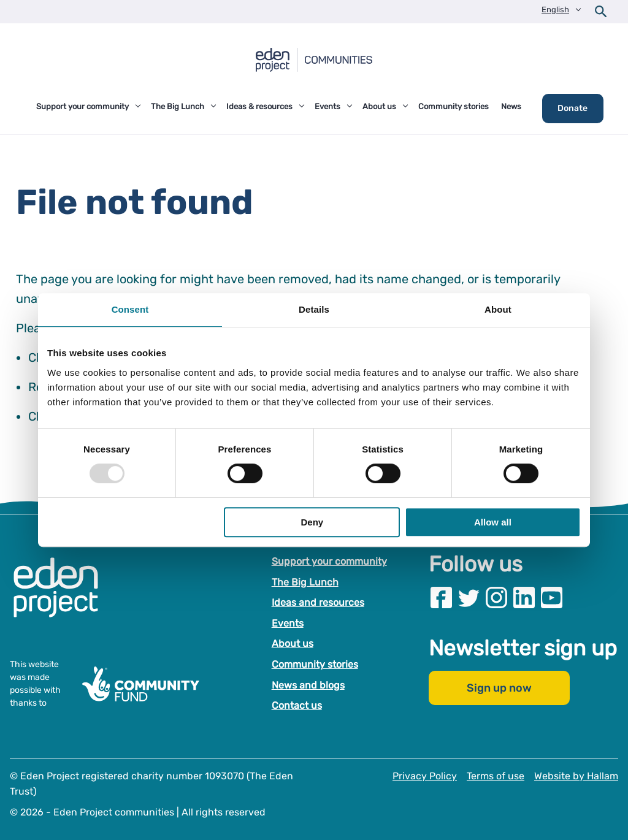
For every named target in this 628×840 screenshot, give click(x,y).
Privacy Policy (425, 776)
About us (293, 644)
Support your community (329, 561)
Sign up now (499, 689)
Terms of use (496, 776)
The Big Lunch (305, 582)
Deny (312, 522)
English (555, 10)
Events (288, 623)
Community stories (315, 664)
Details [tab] (314, 309)
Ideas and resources (318, 602)
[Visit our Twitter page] (469, 598)
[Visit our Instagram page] (496, 598)
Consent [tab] (130, 309)
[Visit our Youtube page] (552, 598)
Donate (572, 108)
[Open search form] (601, 12)
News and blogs (308, 685)
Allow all (493, 522)
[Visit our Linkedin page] (524, 598)
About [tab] (498, 309)
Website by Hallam (576, 776)
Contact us (297, 705)
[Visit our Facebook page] (441, 598)
